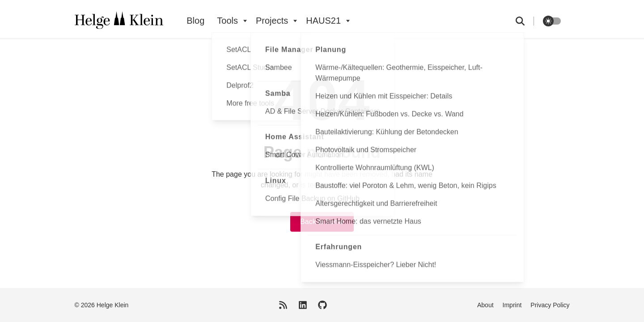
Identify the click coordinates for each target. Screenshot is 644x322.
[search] (525, 21)
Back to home (322, 222)
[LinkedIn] (303, 305)
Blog (195, 21)
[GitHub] (322, 305)
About (485, 305)
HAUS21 (323, 21)
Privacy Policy (550, 305)
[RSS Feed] (283, 305)
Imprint (512, 305)
